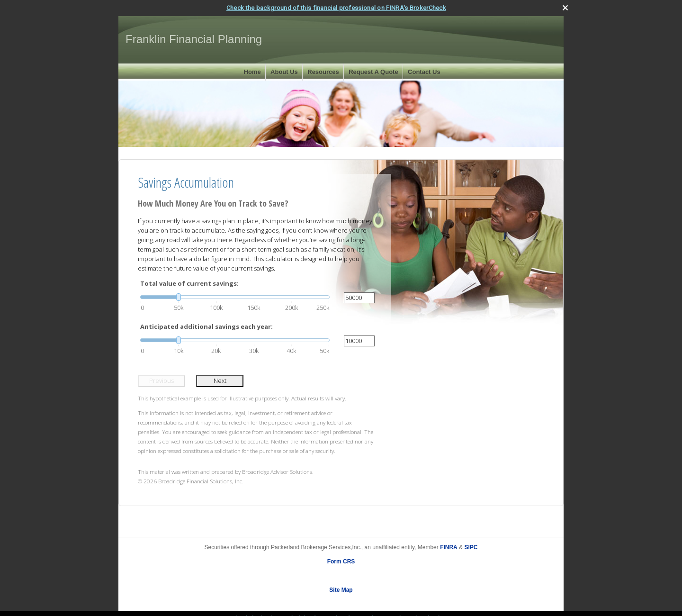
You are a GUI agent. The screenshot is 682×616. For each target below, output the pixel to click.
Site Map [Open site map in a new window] (341, 589)
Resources (323, 72)
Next (220, 380)
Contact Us (424, 72)
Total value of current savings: (189, 283)
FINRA (449, 547)
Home (252, 72)
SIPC (471, 547)
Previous (162, 380)
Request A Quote (373, 72)
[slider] (235, 297)
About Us (284, 72)
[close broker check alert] (565, 7)
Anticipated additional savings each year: (206, 326)
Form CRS (341, 561)
